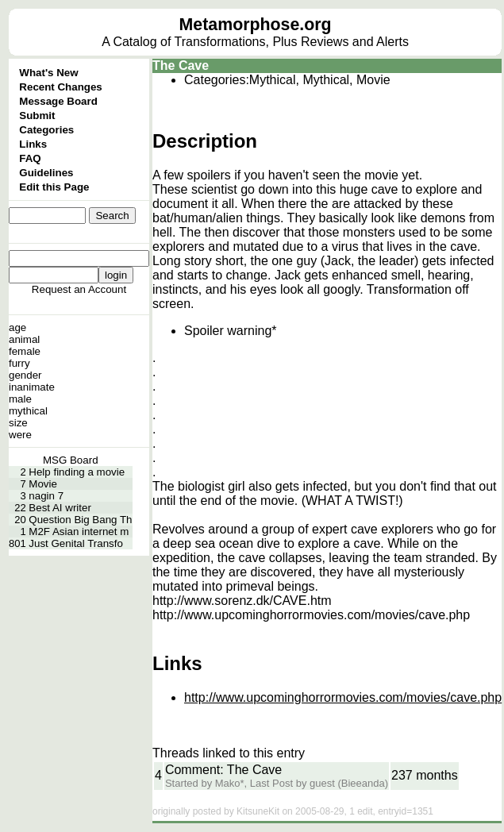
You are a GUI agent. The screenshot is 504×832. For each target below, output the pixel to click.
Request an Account (79, 289)
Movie (43, 484)
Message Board (58, 101)
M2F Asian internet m (79, 532)
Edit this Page (54, 187)
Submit (37, 116)
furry (19, 363)
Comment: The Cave (223, 770)
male (20, 399)
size (18, 423)
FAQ (30, 158)
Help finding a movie (77, 472)
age (17, 327)
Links (33, 144)
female (25, 351)
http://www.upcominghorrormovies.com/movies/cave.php (343, 697)
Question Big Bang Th (80, 520)
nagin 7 (46, 496)
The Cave (181, 65)
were (20, 435)
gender (25, 375)
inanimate (32, 387)
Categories (46, 130)
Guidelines (46, 173)
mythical (28, 411)
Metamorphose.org (256, 25)
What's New (48, 73)
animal (24, 339)
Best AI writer (60, 508)
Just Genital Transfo (76, 543)
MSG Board (71, 460)
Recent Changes (60, 87)
